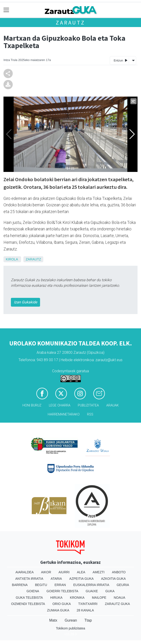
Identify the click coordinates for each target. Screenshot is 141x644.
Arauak (113, 405)
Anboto (119, 572)
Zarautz (70, 23)
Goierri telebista (62, 591)
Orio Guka (61, 604)
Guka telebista (29, 598)
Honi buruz (32, 405)
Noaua (119, 598)
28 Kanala (85, 610)
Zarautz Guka (117, 604)
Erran (60, 585)
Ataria (56, 579)
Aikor (46, 572)
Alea (81, 572)
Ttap (88, 620)
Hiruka (56, 598)
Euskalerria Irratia (91, 585)
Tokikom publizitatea (70, 628)
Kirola (12, 259)
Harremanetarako (64, 414)
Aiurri (64, 572)
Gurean (71, 620)
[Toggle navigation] (6, 10)
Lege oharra (60, 405)
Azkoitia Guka (113, 579)
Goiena (33, 591)
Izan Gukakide (25, 302)
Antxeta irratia (29, 579)
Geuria (123, 585)
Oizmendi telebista (28, 604)
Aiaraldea (25, 572)
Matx (53, 620)
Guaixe (92, 591)
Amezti (99, 572)
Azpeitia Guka (81, 579)
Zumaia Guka (58, 610)
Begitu (41, 585)
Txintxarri (88, 604)
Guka (110, 591)
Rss (90, 414)
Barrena (20, 585)
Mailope (99, 598)
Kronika (77, 598)
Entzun (121, 60)
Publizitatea (88, 405)
